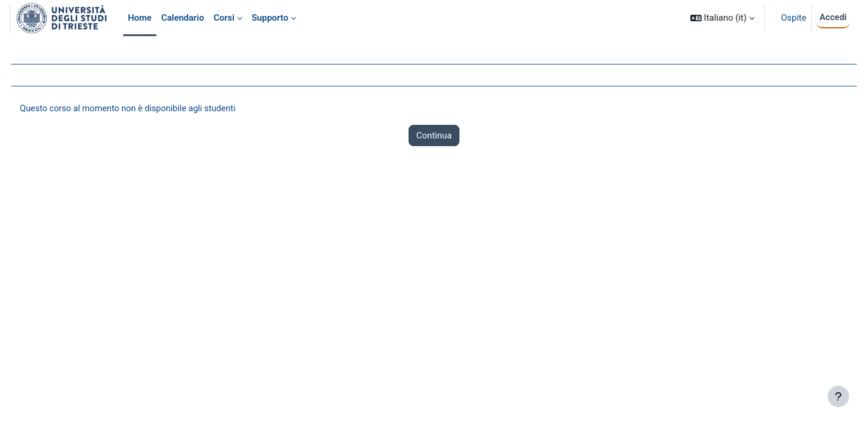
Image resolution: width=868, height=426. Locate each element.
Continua (434, 136)
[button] (722, 18)
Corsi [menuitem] (224, 18)
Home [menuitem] (140, 18)
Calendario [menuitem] (183, 18)
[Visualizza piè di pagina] (838, 396)
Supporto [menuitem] (270, 18)
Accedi (833, 17)
